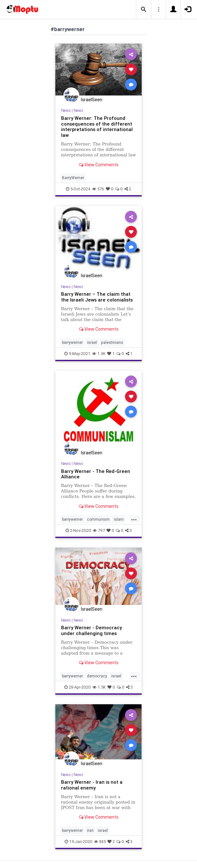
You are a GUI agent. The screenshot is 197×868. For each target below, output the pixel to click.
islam (119, 519)
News (66, 110)
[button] (144, 10)
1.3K (99, 354)
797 (99, 530)
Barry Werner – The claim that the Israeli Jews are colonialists (97, 297)
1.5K (99, 687)
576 (98, 189)
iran (90, 830)
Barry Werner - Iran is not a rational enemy (92, 785)
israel (92, 342)
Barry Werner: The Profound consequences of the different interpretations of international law (97, 127)
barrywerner (72, 342)
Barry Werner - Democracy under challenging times (91, 630)
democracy (97, 676)
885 (100, 842)
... (134, 519)
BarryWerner (73, 178)
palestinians (112, 342)
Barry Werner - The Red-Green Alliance (96, 474)
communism (98, 519)
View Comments (99, 165)
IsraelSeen (92, 100)
